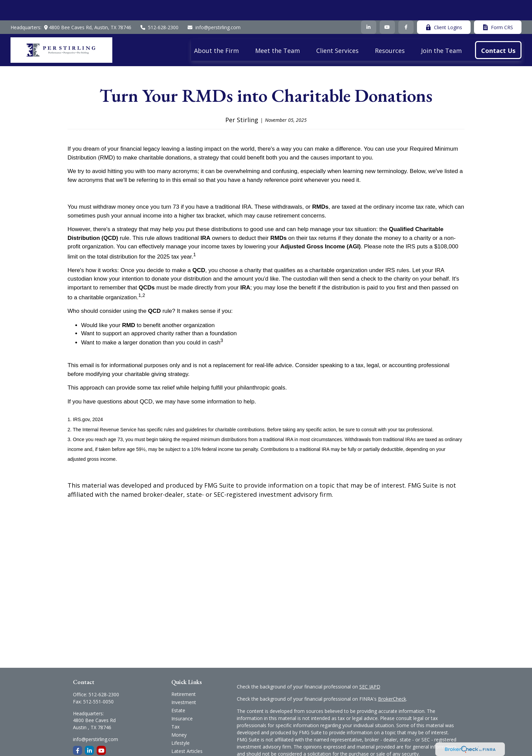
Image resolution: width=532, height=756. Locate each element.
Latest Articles (187, 731)
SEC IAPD (370, 666)
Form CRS (498, 7)
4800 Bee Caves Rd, (86, 7)
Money (179, 714)
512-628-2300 (159, 7)
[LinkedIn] (369, 7)
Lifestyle (180, 723)
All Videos (182, 739)
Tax (175, 706)
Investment (184, 682)
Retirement (184, 674)
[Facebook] (406, 7)
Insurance (182, 698)
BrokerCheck (392, 678)
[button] (216, 30)
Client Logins (444, 7)
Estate (178, 690)
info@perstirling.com (214, 7)
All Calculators (187, 747)
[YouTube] (387, 7)
